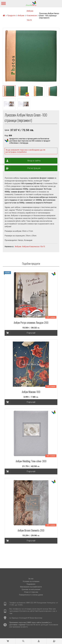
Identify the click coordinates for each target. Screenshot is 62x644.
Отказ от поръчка (31, 592)
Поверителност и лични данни (31, 595)
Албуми (21, 16)
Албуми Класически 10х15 (32, 16)
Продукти (11, 16)
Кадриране (31, 584)
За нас (31, 579)
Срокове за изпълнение (31, 589)
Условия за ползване (31, 581)
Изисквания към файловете (31, 587)
